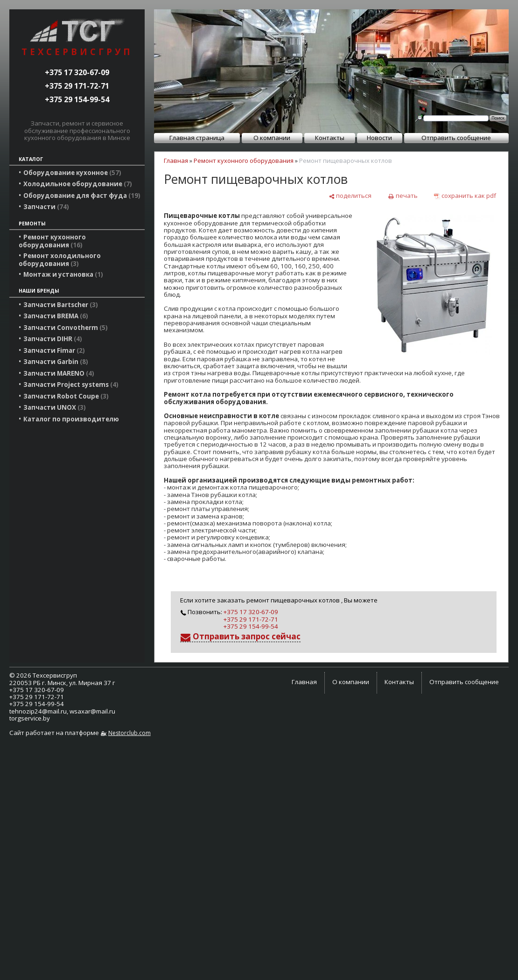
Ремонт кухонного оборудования (52, 241)
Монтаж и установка (63, 274)
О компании (272, 138)
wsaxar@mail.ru (92, 711)
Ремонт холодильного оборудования (60, 259)
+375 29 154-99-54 (77, 99)
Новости (379, 138)
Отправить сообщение (456, 138)
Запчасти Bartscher (61, 305)
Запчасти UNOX (55, 407)
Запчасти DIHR (53, 339)
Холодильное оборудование (78, 184)
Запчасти (46, 207)
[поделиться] (350, 196)
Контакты (330, 138)
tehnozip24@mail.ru (38, 711)
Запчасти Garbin (56, 362)
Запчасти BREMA (56, 316)
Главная (176, 161)
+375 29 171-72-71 (77, 86)
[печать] (402, 196)
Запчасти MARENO (59, 373)
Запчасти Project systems (71, 385)
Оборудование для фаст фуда (82, 196)
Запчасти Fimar (54, 350)
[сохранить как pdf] (465, 196)
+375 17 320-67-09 (77, 72)
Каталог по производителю (71, 419)
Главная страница (197, 138)
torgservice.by (30, 718)
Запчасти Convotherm (66, 328)
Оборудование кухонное (72, 173)
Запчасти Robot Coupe (66, 396)
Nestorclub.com (129, 733)
